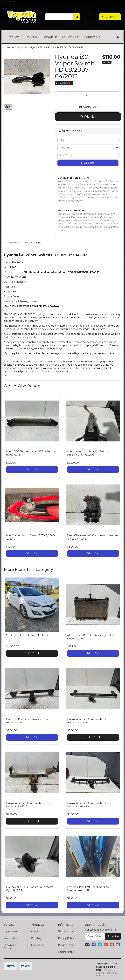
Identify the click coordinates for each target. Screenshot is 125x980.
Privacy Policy (66, 938)
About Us (51, 37)
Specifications (33, 243)
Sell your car (71, 37)
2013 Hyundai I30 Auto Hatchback (27, 635)
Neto (98, 975)
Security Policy (66, 952)
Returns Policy (66, 945)
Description (13, 243)
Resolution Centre (10, 947)
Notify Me (88, 107)
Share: (64, 83)
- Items (108, 17)
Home (10, 47)
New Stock (32, 37)
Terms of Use (66, 931)
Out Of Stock (32, 653)
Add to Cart (32, 470)
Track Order (10, 938)
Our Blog (36, 938)
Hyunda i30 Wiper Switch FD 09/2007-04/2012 (57, 47)
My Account (11, 931)
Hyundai (22, 47)
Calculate (88, 163)
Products (13, 37)
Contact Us (92, 37)
